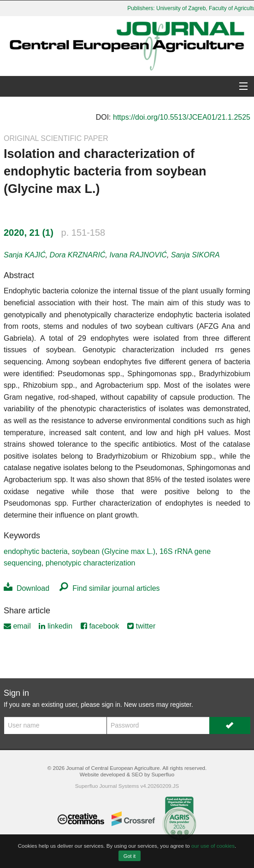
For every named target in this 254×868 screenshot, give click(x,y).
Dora (78, 255)
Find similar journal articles (109, 588)
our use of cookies (213, 846)
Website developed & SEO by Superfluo (127, 774)
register (181, 705)
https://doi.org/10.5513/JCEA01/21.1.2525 (182, 117)
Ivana (138, 255)
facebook (100, 626)
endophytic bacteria (36, 551)
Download (27, 588)
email (17, 626)
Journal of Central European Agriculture (113, 768)
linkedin (56, 626)
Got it (130, 856)
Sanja (25, 255)
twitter (141, 626)
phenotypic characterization (91, 563)
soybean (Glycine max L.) (114, 551)
